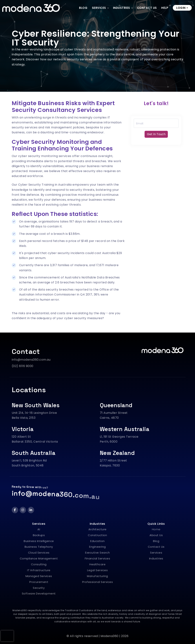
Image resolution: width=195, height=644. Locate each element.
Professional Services (98, 582)
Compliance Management (39, 558)
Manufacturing (97, 576)
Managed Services (39, 576)
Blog (83, 8)
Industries (122, 8)
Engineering (97, 547)
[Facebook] (15, 510)
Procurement (39, 582)
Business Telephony (39, 547)
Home (156, 529)
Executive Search (97, 553)
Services (99, 8)
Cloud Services (39, 553)
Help (165, 8)
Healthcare (97, 564)
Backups (39, 535)
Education (97, 541)
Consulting (39, 564)
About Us (156, 535)
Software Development (39, 593)
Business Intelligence (39, 541)
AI (39, 529)
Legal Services (97, 570)
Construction (97, 535)
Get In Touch (156, 134)
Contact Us (147, 8)
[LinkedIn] (31, 510)
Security (39, 588)
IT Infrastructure (39, 570)
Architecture (97, 529)
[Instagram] (23, 510)
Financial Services (97, 558)
